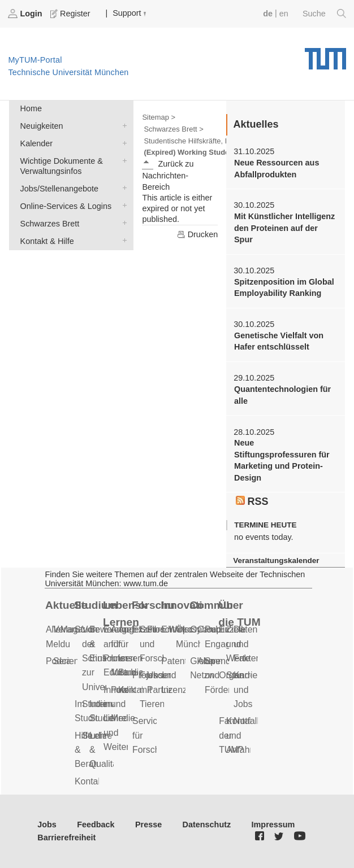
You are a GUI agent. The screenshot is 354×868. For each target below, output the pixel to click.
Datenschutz (207, 825)
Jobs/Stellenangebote (122, 188)
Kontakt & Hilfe (122, 240)
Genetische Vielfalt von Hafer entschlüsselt (279, 341)
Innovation (182, 605)
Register (71, 14)
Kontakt (90, 781)
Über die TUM (239, 614)
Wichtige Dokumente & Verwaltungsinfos (122, 160)
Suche (324, 14)
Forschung (153, 605)
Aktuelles (67, 605)
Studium (96, 605)
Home (31, 108)
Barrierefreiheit (66, 838)
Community (211, 605)
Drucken (197, 234)
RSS (252, 501)
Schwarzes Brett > (173, 129)
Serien (66, 661)
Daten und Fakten (247, 644)
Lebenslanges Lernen (124, 614)
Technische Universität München (325, 55)
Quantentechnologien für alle (282, 395)
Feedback (96, 825)
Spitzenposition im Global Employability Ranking (284, 287)
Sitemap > (159, 117)
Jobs (47, 825)
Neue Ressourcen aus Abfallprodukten (277, 168)
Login (26, 14)
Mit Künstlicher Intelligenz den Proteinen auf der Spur (284, 228)
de (268, 14)
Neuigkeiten (122, 125)
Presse (148, 825)
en (284, 14)
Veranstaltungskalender (276, 561)
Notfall (246, 721)
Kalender (122, 143)
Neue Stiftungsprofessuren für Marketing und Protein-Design (282, 460)
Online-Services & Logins (122, 205)
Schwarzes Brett (122, 223)
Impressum (273, 825)
